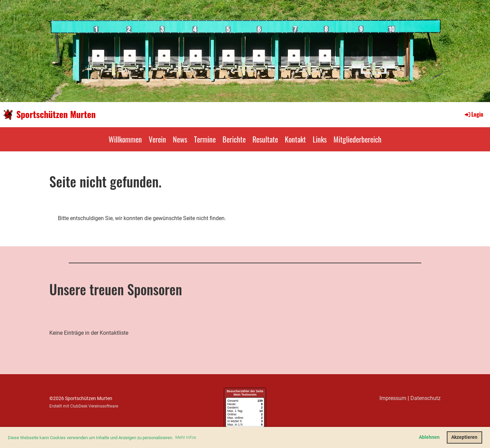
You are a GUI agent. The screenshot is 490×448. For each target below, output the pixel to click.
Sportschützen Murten (56, 114)
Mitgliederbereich (357, 139)
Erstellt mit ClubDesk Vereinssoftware (84, 406)
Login (473, 114)
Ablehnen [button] (429, 437)
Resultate (265, 139)
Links (320, 139)
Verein (157, 139)
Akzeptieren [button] (464, 437)
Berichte (234, 139)
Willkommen (125, 139)
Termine (205, 139)
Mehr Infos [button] (186, 437)
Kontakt (295, 139)
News (180, 139)
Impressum (393, 398)
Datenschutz (426, 398)
